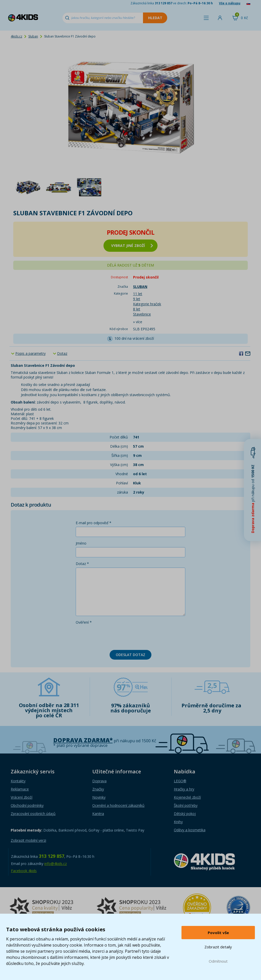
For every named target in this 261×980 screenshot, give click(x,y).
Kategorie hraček (147, 304)
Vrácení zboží (22, 797)
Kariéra (98, 814)
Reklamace (20, 789)
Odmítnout (218, 961)
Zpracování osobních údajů (33, 814)
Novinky (99, 797)
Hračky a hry (184, 789)
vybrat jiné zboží (132, 246)
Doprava (99, 781)
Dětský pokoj (185, 814)
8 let (137, 309)
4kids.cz (16, 36)
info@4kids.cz (56, 864)
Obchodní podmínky (27, 805)
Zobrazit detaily (218, 947)
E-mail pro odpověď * (94, 523)
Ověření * (84, 622)
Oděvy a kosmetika (190, 830)
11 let (138, 294)
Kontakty (18, 781)
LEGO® (180, 781)
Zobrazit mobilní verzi (28, 840)
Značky (98, 789)
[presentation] (114, 636)
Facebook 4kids (24, 871)
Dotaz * (82, 564)
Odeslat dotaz (130, 655)
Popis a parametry (30, 353)
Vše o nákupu (230, 3)
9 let (137, 299)
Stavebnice (142, 314)
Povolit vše (218, 933)
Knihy (178, 822)
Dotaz (62, 353)
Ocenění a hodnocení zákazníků (118, 805)
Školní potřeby (186, 805)
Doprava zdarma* (83, 740)
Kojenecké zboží (187, 797)
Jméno (81, 543)
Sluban (33, 36)
